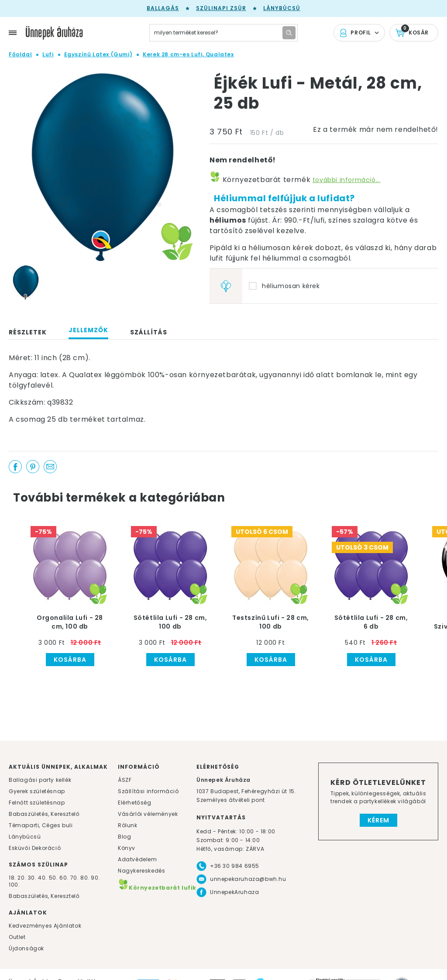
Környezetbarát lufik (157, 888)
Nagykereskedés (141, 871)
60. (65, 878)
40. (43, 878)
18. (12, 878)
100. (14, 885)
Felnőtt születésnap (37, 803)
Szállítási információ (148, 791)
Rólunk (128, 825)
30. (32, 878)
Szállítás (149, 332)
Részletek (28, 332)
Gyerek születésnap (37, 791)
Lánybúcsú (282, 8)
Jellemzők (88, 330)
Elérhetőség (135, 803)
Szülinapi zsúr (221, 8)
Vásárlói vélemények (148, 814)
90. (95, 878)
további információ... (347, 180)
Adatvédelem (138, 859)
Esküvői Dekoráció (35, 848)
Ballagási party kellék (40, 780)
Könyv (127, 848)
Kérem (378, 820)
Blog (124, 837)
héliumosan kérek (291, 286)
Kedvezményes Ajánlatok (45, 926)
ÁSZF (125, 780)
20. (22, 878)
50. (54, 878)
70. (75, 878)
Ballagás (163, 8)
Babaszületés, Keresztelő (44, 814)
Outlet (17, 937)
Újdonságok (26, 948)
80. (86, 878)
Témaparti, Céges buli (41, 825)
